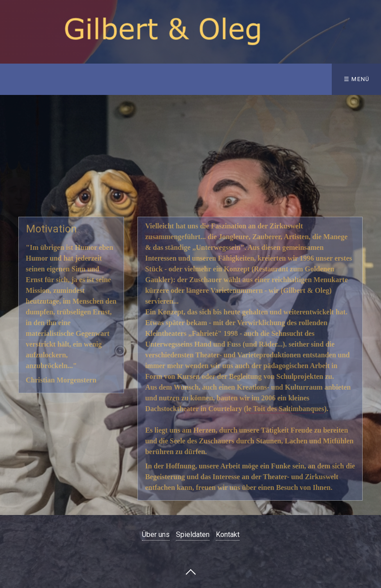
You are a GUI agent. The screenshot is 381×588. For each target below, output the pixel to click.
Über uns (156, 534)
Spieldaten (193, 534)
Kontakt (228, 534)
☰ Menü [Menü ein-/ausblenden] (357, 79)
